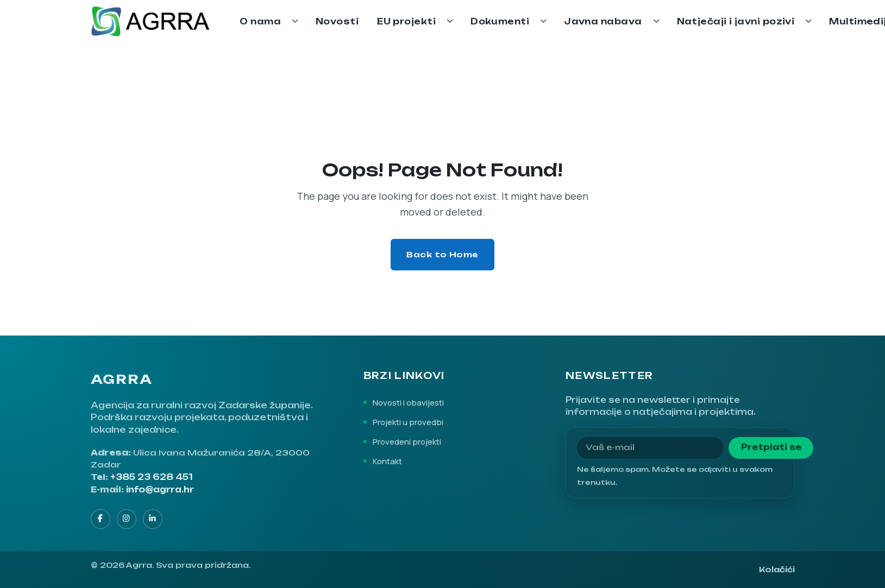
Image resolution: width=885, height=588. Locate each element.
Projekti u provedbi (408, 422)
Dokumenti (500, 21)
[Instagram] (127, 519)
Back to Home (442, 254)
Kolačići (777, 569)
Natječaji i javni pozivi (736, 21)
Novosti (337, 21)
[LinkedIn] (153, 519)
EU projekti (406, 21)
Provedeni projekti (407, 441)
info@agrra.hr (160, 490)
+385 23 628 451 (152, 477)
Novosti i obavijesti (408, 402)
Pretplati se (771, 447)
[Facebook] (101, 519)
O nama (260, 21)
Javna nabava (603, 21)
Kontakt (387, 461)
